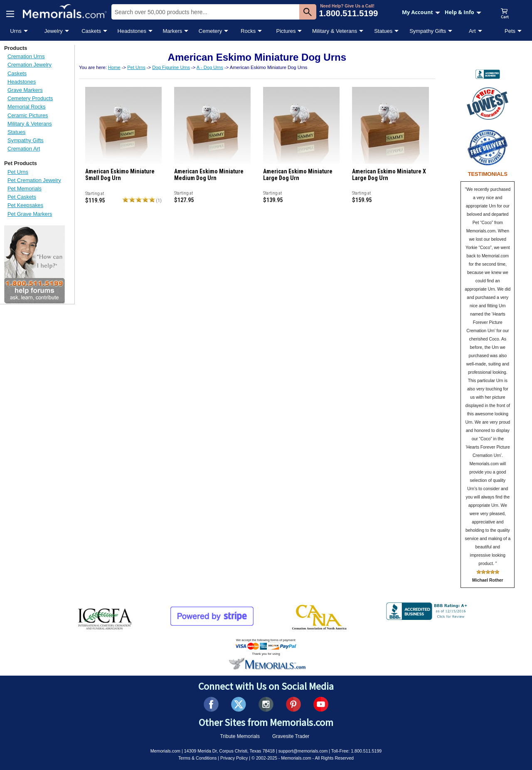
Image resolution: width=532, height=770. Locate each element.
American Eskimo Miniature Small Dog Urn (120, 175)
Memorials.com (165, 751)
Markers (172, 31)
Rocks (248, 31)
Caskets (91, 31)
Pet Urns (18, 172)
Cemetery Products (30, 98)
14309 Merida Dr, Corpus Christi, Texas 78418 (229, 751)
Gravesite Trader (291, 736)
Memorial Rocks (27, 107)
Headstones (132, 31)
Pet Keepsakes (25, 205)
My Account (421, 12)
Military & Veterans (335, 31)
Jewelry (54, 31)
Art (472, 31)
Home (114, 67)
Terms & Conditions (197, 758)
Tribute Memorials (240, 736)
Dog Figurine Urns (171, 67)
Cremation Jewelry (30, 65)
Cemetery (210, 31)
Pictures (286, 31)
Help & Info (463, 12)
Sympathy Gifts (428, 31)
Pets (510, 31)
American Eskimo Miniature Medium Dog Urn (209, 175)
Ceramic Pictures (28, 115)
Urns (16, 31)
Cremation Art (24, 149)
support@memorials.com (303, 751)
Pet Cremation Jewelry (34, 180)
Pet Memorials (25, 189)
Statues (383, 31)
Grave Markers (25, 90)
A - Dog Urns (210, 67)
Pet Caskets (22, 197)
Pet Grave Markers (30, 214)
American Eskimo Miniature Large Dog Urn (298, 175)
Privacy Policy (234, 758)
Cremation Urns (26, 56)
